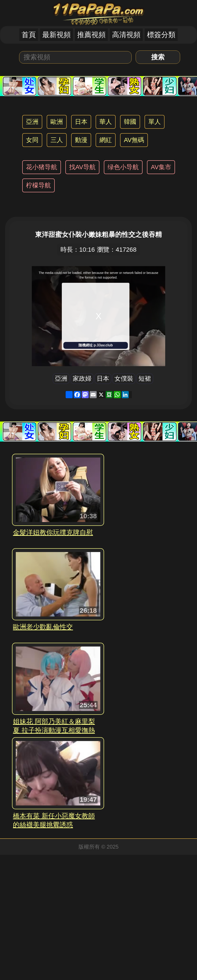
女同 (32, 140)
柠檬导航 (38, 185)
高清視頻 (126, 35)
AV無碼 (134, 140)
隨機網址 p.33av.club (96, 345)
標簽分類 (161, 35)
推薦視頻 (91, 35)
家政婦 (82, 379)
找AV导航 (82, 167)
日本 (81, 122)
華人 (106, 122)
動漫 (81, 140)
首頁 (29, 35)
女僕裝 (124, 379)
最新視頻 (56, 35)
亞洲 (32, 122)
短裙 (145, 379)
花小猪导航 (42, 167)
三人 (57, 140)
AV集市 (161, 167)
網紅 (106, 140)
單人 (155, 122)
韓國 (130, 122)
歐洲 (57, 122)
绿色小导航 (123, 167)
